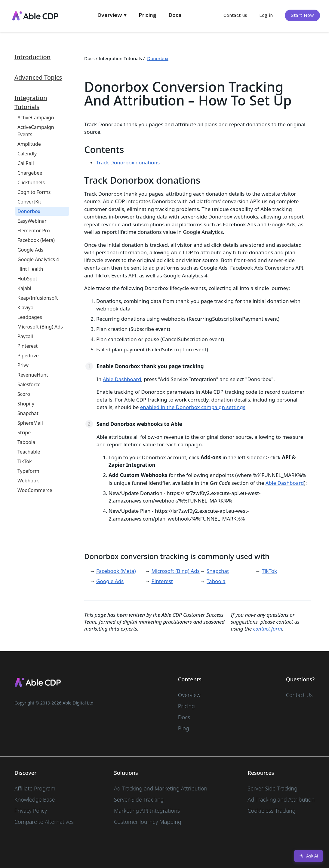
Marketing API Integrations (147, 811)
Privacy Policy (31, 811)
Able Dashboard (122, 379)
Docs (175, 15)
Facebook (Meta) (116, 571)
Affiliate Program (35, 788)
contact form (268, 629)
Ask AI (309, 856)
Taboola (216, 581)
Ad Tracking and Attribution (281, 799)
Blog (184, 728)
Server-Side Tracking (139, 799)
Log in (266, 15)
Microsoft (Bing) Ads (176, 571)
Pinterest (162, 581)
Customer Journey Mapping (148, 822)
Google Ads (110, 581)
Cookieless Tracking (271, 811)
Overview (189, 695)
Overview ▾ (112, 15)
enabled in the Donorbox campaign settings (193, 407)
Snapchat (218, 571)
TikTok (270, 571)
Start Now (302, 15)
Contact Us (299, 695)
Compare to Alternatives (44, 822)
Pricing (148, 15)
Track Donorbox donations (128, 162)
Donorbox (158, 58)
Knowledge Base (35, 799)
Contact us (235, 15)
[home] (35, 16)
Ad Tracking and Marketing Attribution (161, 788)
